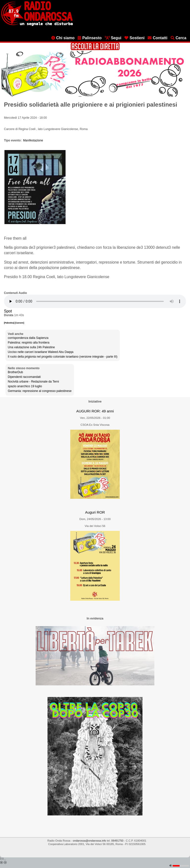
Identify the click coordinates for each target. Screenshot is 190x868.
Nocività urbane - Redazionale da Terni (34, 382)
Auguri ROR (95, 512)
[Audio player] (95, 301)
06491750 (117, 841)
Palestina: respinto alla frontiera (29, 343)
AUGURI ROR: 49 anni (95, 411)
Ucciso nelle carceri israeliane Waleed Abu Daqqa (41, 352)
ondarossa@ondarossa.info (89, 841)
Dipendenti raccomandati (24, 377)
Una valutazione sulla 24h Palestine (31, 347)
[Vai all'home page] (37, 25)
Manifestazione (33, 140)
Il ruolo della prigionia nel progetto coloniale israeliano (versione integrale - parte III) (63, 357)
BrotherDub (15, 372)
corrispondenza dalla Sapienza (28, 338)
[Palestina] (10, 323)
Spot (8, 311)
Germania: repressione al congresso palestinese (40, 391)
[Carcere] (20, 323)
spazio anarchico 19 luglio (25, 386)
